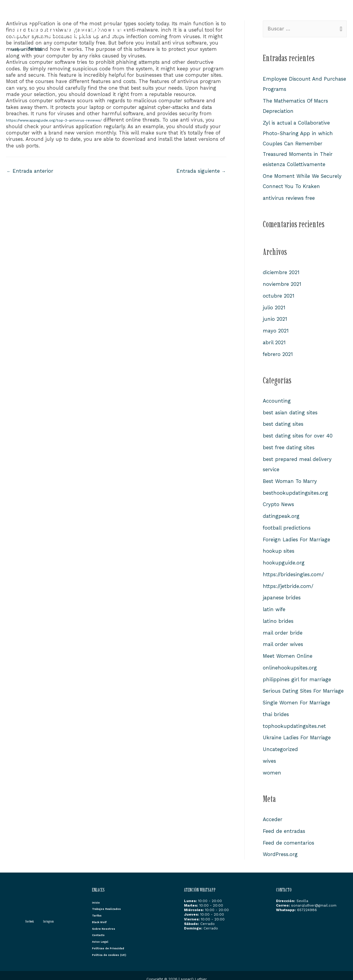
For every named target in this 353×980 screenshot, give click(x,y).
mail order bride (283, 627)
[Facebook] (27, 913)
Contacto (334, 16)
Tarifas (247, 16)
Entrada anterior (30, 171)
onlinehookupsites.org (290, 661)
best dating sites (283, 421)
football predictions (287, 523)
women (272, 765)
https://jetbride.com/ (288, 581)
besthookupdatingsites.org (296, 489)
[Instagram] (49, 913)
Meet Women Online (288, 650)
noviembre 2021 (282, 282)
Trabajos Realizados (214, 16)
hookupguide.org (284, 558)
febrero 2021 (278, 351)
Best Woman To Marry (290, 477)
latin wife (274, 604)
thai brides (276, 707)
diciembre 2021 (281, 271)
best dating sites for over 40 (298, 432)
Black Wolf (272, 16)
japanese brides (282, 592)
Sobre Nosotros (304, 16)
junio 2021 (275, 317)
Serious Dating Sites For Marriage (304, 684)
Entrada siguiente (201, 171)
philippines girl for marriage (297, 673)
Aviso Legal (102, 934)
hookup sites (279, 546)
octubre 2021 (279, 294)
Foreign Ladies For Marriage (297, 535)
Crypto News (279, 500)
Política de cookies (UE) (114, 947)
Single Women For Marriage (297, 696)
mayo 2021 (276, 328)
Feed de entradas (284, 823)
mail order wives (283, 638)
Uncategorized (20, 49)
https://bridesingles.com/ (293, 569)
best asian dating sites (291, 410)
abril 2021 (274, 340)
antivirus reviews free (289, 196)
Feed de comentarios (289, 835)
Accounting (277, 398)
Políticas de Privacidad (113, 941)
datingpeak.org (281, 512)
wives (269, 753)
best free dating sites (289, 444)
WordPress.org (280, 846)
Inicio (182, 16)
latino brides (278, 615)
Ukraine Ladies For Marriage (298, 730)
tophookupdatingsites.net (295, 719)
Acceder (273, 812)
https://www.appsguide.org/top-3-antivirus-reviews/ (68, 120)
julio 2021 (274, 305)
